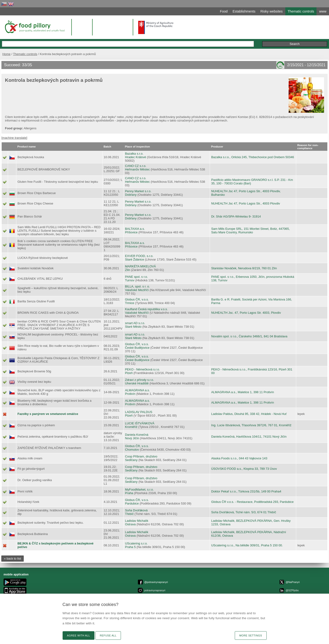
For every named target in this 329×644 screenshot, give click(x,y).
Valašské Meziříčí (137, 290)
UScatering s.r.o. (136, 543)
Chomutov (132, 450)
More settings (251, 635)
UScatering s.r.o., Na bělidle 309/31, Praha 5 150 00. (247, 545)
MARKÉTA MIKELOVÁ (140, 266)
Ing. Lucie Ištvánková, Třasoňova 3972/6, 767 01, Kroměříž (251, 425)
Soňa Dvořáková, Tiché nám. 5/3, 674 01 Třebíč (244, 512)
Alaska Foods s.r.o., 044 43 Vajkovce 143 (239, 458)
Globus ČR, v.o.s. (137, 299)
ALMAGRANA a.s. (137, 390)
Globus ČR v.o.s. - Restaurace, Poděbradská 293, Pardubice (252, 502)
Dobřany (131, 195)
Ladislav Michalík (137, 521)
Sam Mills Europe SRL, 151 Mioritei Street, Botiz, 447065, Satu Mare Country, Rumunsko (250, 231)
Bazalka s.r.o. (134, 154)
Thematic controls (25, 54)
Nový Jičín (132, 438)
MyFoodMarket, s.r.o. (139, 490)
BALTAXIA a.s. (135, 229)
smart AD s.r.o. (135, 323)
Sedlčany (131, 460)
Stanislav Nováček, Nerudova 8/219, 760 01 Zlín (244, 268)
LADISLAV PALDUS (139, 412)
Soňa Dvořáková (136, 510)
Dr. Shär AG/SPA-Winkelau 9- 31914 (236, 216)
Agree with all (79, 635)
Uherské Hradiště (137, 383)
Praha (129, 493)
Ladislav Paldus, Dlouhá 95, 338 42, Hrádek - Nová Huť (249, 414)
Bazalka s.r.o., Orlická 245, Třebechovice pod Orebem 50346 (252, 157)
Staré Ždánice (135, 259)
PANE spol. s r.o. (136, 277)
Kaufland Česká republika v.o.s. (146, 309)
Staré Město (133, 327)
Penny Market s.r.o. (138, 191)
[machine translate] (14, 138)
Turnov (130, 280)
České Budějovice (137, 348)
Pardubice (132, 503)
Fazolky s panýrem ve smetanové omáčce (48, 414)
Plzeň (129, 373)
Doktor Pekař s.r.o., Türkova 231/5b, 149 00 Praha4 (246, 491)
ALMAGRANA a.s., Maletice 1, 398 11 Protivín (243, 392)
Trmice (130, 303)
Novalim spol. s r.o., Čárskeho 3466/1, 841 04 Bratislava (249, 336)
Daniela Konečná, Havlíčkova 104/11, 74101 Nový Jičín (249, 437)
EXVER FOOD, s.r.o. (139, 256)
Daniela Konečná (137, 435)
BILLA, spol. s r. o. (137, 286)
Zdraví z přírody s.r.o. (139, 380)
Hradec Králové (135, 157)
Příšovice (131, 232)
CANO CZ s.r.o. (136, 166)
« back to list (13, 559)
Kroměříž (131, 427)
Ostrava (130, 524)
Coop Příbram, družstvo (141, 456)
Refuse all (108, 635)
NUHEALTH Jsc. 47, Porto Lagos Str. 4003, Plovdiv (246, 313)
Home (6, 54)
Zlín (128, 270)
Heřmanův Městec (137, 169)
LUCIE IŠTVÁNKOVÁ (140, 423)
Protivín (130, 394)
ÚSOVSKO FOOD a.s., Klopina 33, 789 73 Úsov (244, 469)
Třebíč (129, 514)
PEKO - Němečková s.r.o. (142, 369)
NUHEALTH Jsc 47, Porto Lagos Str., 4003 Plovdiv (246, 203)
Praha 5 (130, 547)
